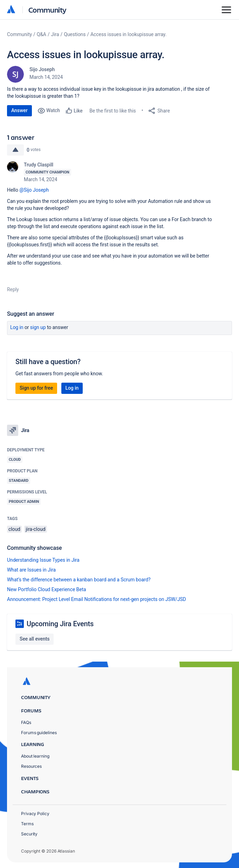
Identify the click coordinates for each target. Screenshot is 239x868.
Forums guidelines (39, 733)
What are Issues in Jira (31, 570)
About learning (35, 756)
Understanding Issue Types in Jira (43, 560)
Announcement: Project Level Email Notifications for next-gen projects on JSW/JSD (97, 599)
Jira (55, 34)
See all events (35, 639)
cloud (14, 529)
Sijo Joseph (42, 69)
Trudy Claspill (39, 165)
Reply (13, 289)
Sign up (38, 327)
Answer (19, 110)
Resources (31, 766)
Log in (17, 327)
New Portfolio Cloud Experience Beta (47, 589)
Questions (75, 34)
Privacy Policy (35, 814)
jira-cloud (35, 529)
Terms (27, 824)
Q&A (42, 34)
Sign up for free (36, 388)
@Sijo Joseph (34, 190)
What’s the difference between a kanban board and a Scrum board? (79, 580)
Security (29, 834)
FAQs (26, 722)
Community (47, 10)
